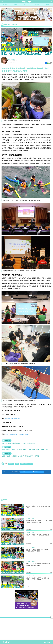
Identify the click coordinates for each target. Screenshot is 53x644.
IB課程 (17, 464)
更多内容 (4, 500)
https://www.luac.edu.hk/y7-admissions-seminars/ (17, 434)
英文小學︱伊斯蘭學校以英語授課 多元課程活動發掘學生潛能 (19, 443)
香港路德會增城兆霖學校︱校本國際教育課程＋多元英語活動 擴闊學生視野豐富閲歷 (25, 450)
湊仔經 (16, 5)
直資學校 (11, 464)
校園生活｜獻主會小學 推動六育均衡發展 (37, 535)
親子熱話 (5, 5)
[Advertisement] (26, 486)
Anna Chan (12, 59)
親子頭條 (23, 472)
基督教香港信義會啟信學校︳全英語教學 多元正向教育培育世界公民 (21, 456)
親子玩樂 (37, 5)
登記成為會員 (48, 642)
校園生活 (15, 25)
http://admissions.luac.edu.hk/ (12, 419)
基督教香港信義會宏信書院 (27, 464)
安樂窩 (48, 5)
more (51, 515)
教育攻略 (26, 5)
